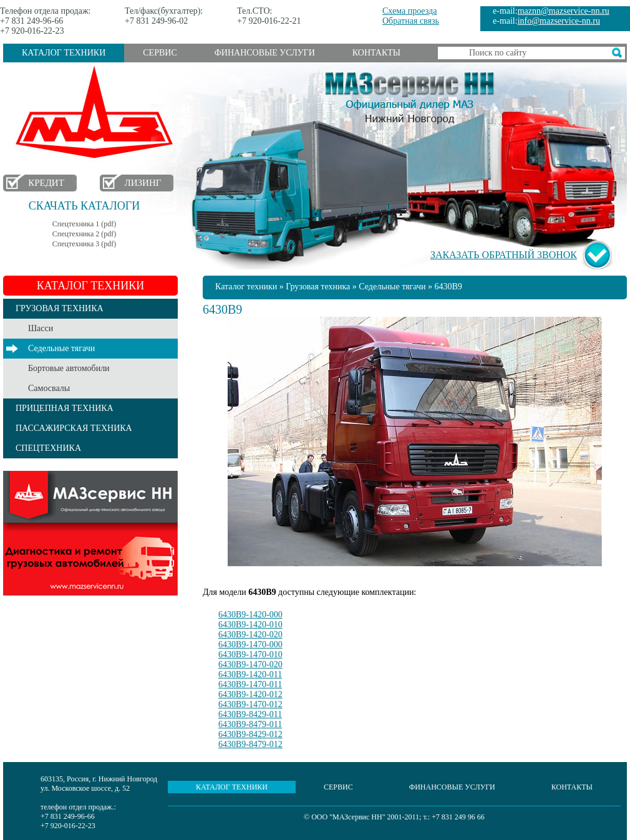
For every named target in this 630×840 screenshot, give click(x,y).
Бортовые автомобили (69, 368)
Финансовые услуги (265, 53)
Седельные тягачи (61, 348)
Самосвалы (49, 388)
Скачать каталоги (84, 206)
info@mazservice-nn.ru (559, 21)
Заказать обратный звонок (504, 255)
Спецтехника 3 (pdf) (84, 244)
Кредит (46, 183)
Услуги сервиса (90, 533)
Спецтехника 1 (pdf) (84, 224)
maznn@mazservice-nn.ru (564, 11)
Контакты (376, 53)
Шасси (41, 328)
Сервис (160, 53)
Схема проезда (409, 11)
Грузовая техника (318, 287)
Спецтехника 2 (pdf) (84, 234)
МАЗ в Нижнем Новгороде (97, 113)
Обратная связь (411, 21)
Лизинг (143, 183)
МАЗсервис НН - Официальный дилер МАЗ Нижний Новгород (410, 95)
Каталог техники (64, 53)
